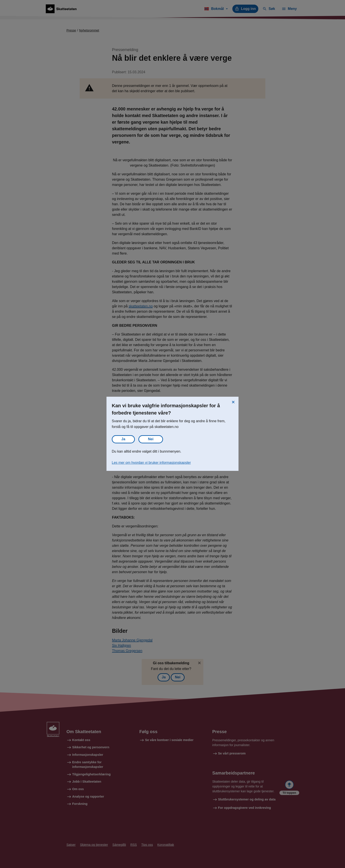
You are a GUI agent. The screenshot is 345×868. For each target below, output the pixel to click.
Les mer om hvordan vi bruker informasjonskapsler (151, 463)
